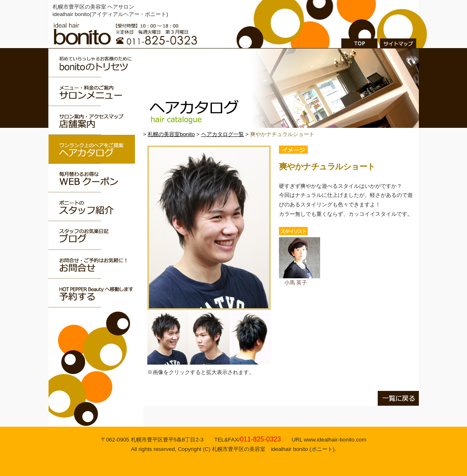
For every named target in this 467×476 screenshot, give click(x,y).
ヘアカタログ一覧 (223, 134)
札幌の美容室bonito (171, 134)
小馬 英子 (300, 280)
